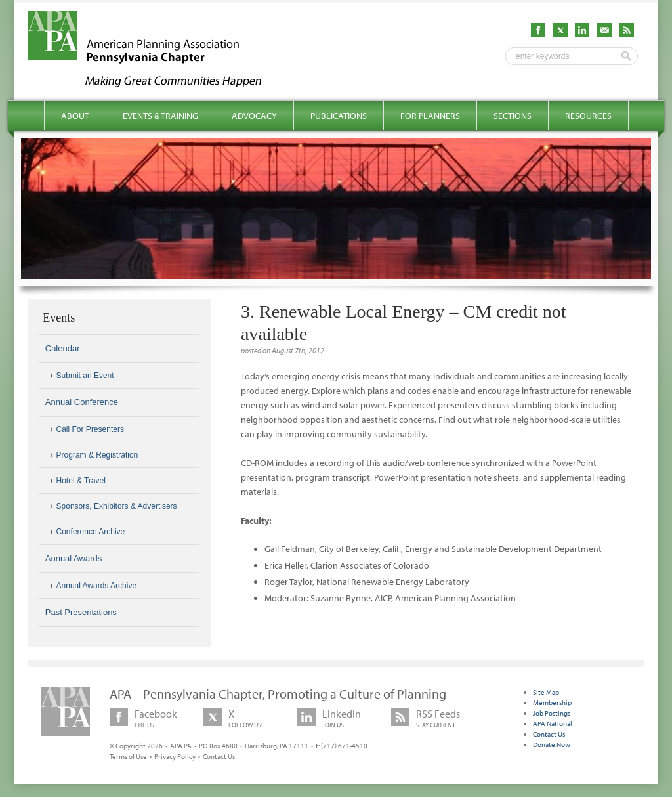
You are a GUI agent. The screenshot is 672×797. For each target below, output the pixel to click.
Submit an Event (85, 376)
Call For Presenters (90, 429)
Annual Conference (82, 402)
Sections (513, 116)
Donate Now (552, 744)
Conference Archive (91, 532)
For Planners (430, 116)
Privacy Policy (175, 756)
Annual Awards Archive (97, 586)
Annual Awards (74, 558)
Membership (552, 702)
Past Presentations (81, 612)
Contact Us (219, 756)
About (75, 116)
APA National (553, 723)
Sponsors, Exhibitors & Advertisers (117, 506)
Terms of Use (128, 756)
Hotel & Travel (81, 481)
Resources (588, 116)
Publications (339, 116)
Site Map (546, 692)
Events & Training (160, 116)
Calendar (63, 348)
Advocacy (254, 116)
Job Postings (552, 713)
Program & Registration (97, 455)
